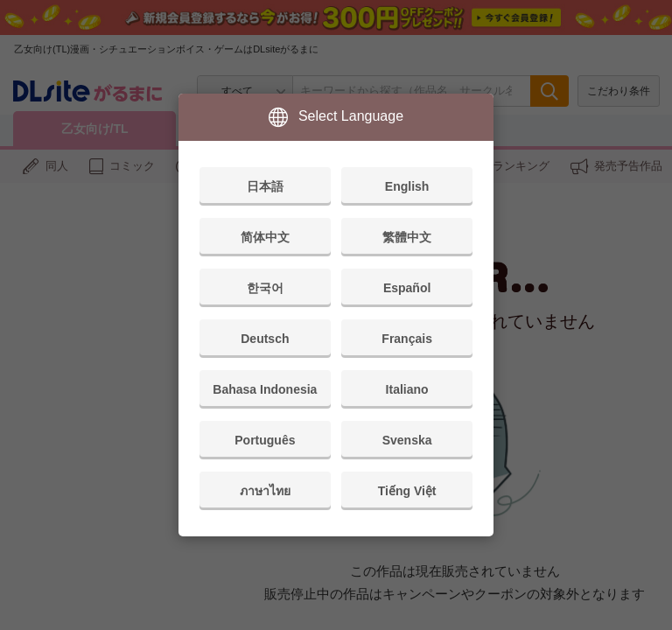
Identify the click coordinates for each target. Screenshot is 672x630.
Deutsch (265, 339)
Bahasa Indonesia (265, 389)
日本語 (265, 186)
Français (407, 339)
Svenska (407, 440)
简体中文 (265, 237)
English (407, 186)
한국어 (265, 288)
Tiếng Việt (407, 491)
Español (407, 288)
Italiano (407, 389)
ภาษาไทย (265, 491)
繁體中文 (407, 237)
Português (265, 440)
